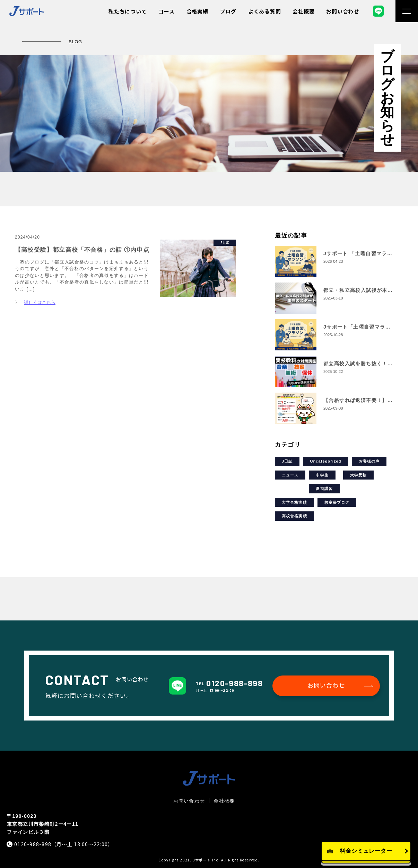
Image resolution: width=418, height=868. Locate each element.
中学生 (322, 475)
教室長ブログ (337, 502)
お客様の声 (369, 461)
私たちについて (128, 11)
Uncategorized (325, 461)
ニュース (290, 475)
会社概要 (303, 11)
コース (166, 11)
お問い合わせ (343, 11)
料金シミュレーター (366, 851)
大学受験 (358, 475)
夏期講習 (324, 489)
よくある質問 (265, 11)
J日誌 (287, 461)
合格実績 (197, 11)
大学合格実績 (294, 502)
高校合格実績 (294, 516)
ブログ (228, 11)
